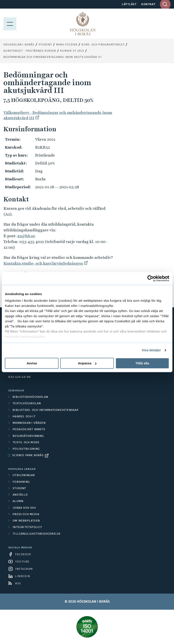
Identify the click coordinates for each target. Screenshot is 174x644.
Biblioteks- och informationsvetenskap (46, 410)
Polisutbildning (26, 449)
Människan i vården (29, 423)
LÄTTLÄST (129, 5)
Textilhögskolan (27, 404)
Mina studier (67, 45)
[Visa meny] (10, 24)
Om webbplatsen (26, 521)
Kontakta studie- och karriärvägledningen (43, 263)
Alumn (18, 501)
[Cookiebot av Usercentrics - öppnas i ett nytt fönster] (150, 278)
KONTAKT (148, 5)
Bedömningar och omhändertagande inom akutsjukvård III (53, 57)
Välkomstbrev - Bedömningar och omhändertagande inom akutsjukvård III (58, 115)
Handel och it (24, 417)
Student (45, 45)
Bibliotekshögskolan (30, 397)
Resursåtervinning (28, 436)
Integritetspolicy (27, 527)
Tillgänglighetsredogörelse (37, 534)
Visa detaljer (151, 350)
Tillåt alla (142, 363)
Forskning (21, 482)
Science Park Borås (28, 455)
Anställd (20, 495)
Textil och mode (26, 443)
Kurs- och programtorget (103, 45)
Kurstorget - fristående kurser (30, 51)
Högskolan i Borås (19, 45)
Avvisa (32, 363)
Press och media (26, 514)
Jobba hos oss (24, 508)
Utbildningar (24, 475)
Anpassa (87, 363)
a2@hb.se (26, 236)
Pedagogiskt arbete (29, 430)
